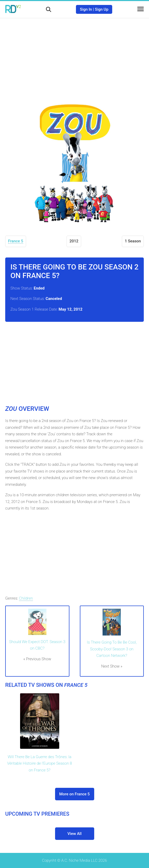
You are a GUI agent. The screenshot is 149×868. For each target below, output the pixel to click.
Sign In (86, 9)
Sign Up (102, 9)
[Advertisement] (75, 56)
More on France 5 (74, 794)
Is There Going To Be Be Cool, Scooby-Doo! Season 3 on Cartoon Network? (112, 649)
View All (75, 834)
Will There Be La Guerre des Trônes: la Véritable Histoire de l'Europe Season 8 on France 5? (40, 763)
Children (26, 598)
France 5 (16, 241)
